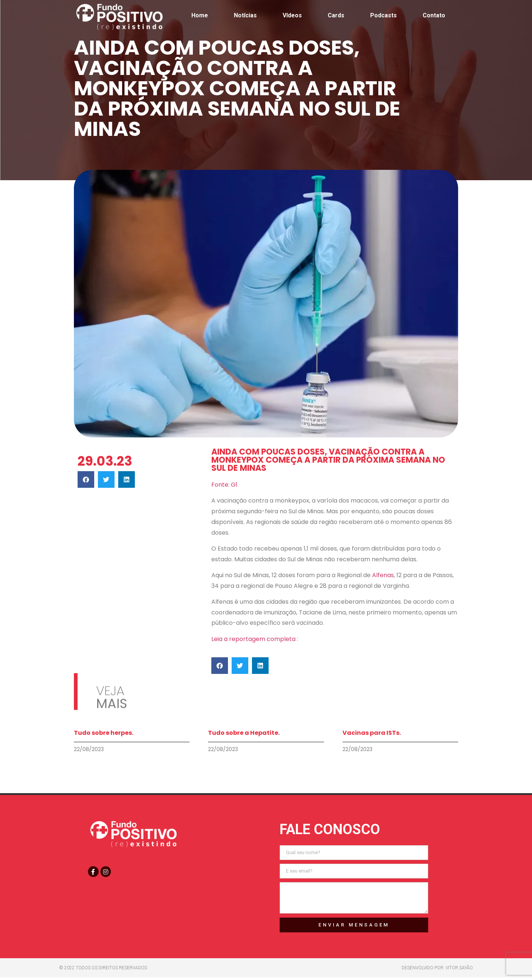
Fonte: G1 (224, 485)
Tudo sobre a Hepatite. (244, 733)
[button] (86, 479)
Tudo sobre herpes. (104, 733)
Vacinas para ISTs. (372, 733)
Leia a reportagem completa (254, 639)
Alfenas (383, 575)
